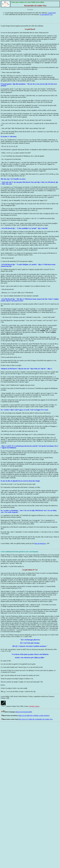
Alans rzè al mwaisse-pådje (24, 712)
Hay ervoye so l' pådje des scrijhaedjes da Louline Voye (36, 719)
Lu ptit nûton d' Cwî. (46, 14)
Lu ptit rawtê (52, 13)
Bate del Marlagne (40, 543)
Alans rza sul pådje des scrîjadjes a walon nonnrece (34, 715)
